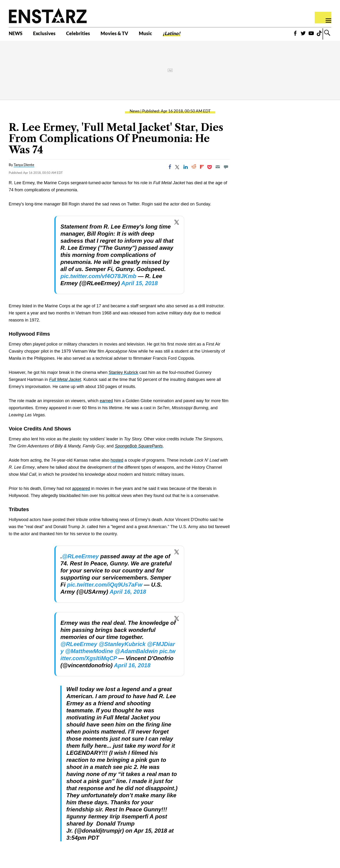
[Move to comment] (226, 171)
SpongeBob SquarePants (139, 450)
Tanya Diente (24, 169)
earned (106, 405)
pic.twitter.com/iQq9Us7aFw (105, 589)
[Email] (218, 171)
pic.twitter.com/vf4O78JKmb (98, 280)
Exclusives (50, 35)
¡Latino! (194, 35)
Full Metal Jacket (65, 384)
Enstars (48, 16)
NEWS (17, 35)
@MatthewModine (89, 655)
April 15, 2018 (139, 287)
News (135, 115)
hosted (117, 464)
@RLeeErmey (80, 561)
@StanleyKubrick (122, 648)
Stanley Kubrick (123, 377)
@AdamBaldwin (136, 655)
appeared (81, 493)
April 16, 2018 (128, 596)
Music (165, 35)
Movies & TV (130, 35)
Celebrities (88, 35)
